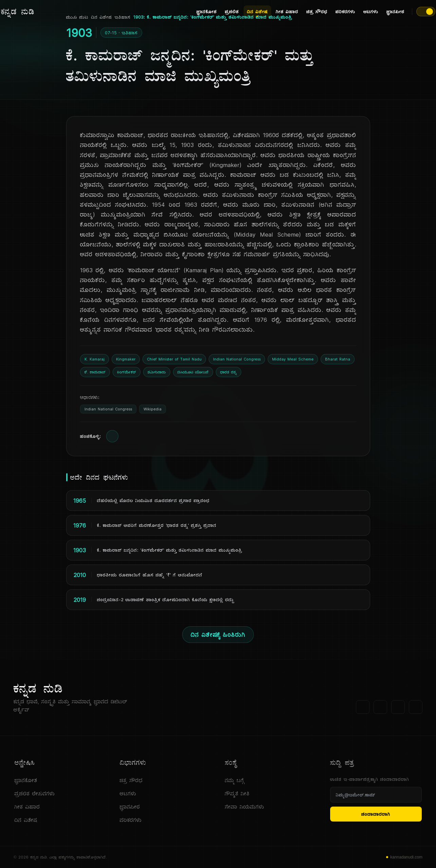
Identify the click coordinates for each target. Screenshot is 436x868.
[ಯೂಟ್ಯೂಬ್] (398, 710)
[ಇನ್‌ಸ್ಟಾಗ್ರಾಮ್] (416, 710)
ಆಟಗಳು (371, 12)
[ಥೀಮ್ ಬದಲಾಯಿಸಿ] (426, 12)
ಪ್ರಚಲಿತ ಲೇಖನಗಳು (35, 797)
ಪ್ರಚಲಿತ (232, 12)
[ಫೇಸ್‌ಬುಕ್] (363, 710)
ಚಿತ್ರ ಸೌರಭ (317, 12)
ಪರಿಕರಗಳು (345, 12)
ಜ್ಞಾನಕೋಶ (207, 12)
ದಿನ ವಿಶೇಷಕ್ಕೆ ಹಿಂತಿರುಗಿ (218, 635)
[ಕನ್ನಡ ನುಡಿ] (79, 691)
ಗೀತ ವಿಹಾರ (287, 12)
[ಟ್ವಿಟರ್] (380, 710)
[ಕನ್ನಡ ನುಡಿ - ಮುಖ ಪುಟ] (18, 12)
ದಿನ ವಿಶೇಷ (257, 13)
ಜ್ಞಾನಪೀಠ (395, 12)
